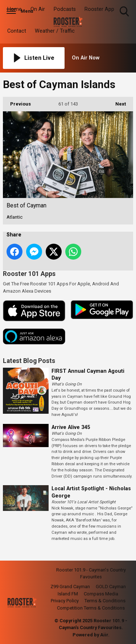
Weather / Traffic (55, 31)
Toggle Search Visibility (125, 12)
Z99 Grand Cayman (70, 587)
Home (15, 9)
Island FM (68, 594)
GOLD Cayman (111, 587)
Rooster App (99, 9)
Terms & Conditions (105, 601)
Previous (17, 102)
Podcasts (65, 9)
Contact (17, 31)
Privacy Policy (65, 601)
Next (117, 102)
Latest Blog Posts (29, 361)
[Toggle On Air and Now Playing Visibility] (103, 58)
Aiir (104, 635)
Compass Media (101, 594)
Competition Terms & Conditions (91, 608)
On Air (38, 9)
